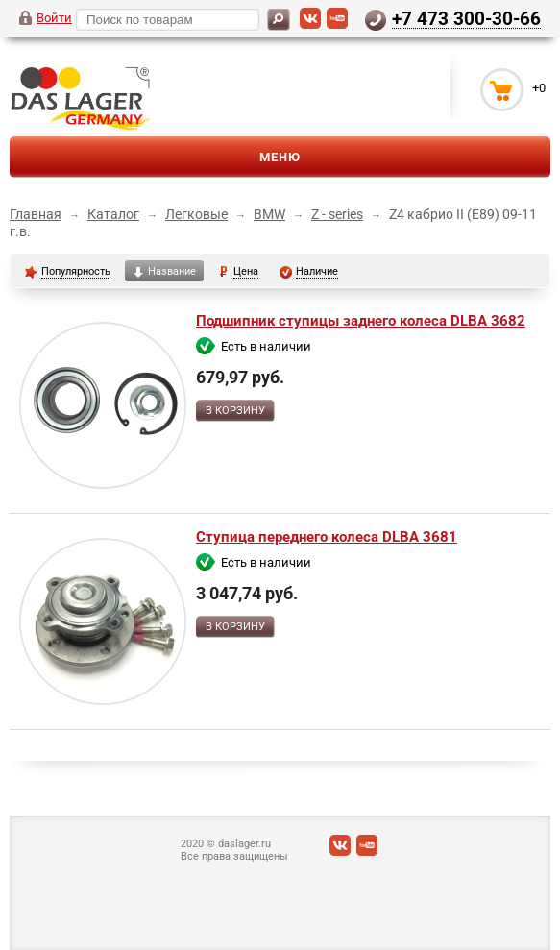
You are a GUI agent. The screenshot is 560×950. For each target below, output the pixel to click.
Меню (280, 157)
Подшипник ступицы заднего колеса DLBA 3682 (361, 321)
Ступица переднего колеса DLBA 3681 (327, 537)
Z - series (337, 214)
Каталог (113, 214)
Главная (36, 214)
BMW (269, 214)
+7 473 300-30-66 (466, 18)
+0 (539, 88)
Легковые (196, 214)
